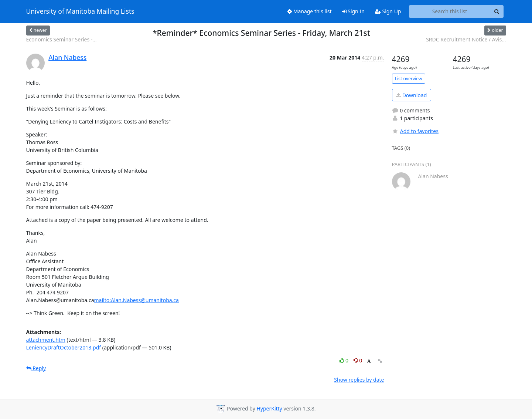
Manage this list (310, 11)
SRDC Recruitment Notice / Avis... (466, 39)
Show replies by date (359, 380)
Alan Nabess (67, 57)
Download (411, 95)
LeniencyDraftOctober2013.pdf (64, 347)
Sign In (353, 11)
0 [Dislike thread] (358, 360)
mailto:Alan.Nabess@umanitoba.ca (137, 300)
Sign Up (388, 11)
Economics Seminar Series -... (62, 39)
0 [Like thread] (345, 360)
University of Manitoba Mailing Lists (80, 11)
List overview (409, 79)
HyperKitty (269, 408)
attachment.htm (46, 340)
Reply (36, 368)
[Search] (497, 11)
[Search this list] (450, 11)
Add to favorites (415, 131)
